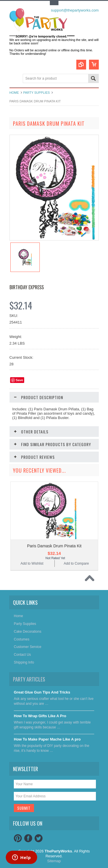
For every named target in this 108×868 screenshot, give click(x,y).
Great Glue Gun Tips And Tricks (42, 692)
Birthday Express (27, 287)
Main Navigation (15, 79)
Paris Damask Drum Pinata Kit (54, 546)
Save (20, 380)
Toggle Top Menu (54, 3)
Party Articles (29, 679)
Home (14, 93)
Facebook (28, 838)
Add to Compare (76, 563)
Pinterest (18, 838)
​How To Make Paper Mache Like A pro (47, 739)
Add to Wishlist (32, 563)
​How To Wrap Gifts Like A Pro (40, 716)
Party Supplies (37, 93)
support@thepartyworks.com (75, 10)
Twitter (39, 838)
